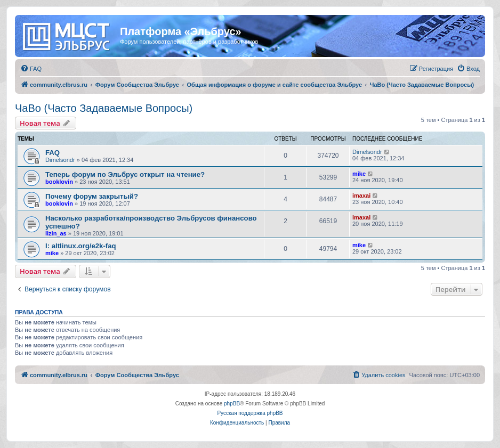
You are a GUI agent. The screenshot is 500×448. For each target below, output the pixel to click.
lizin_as (56, 233)
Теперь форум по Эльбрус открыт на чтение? (125, 174)
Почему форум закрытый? (92, 196)
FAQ (53, 153)
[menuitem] (31, 69)
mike (359, 174)
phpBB (232, 404)
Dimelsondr (60, 160)
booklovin (59, 182)
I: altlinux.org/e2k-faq (81, 246)
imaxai (361, 196)
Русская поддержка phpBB (250, 413)
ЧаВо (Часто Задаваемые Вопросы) (104, 108)
